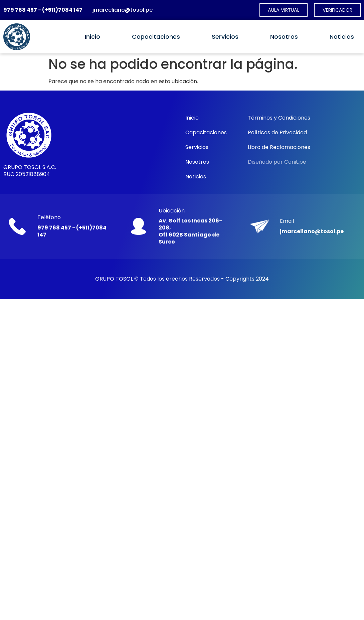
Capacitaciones (156, 37)
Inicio (93, 37)
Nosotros (284, 37)
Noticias (342, 37)
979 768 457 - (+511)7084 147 (43, 10)
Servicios (225, 37)
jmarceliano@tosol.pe (123, 10)
